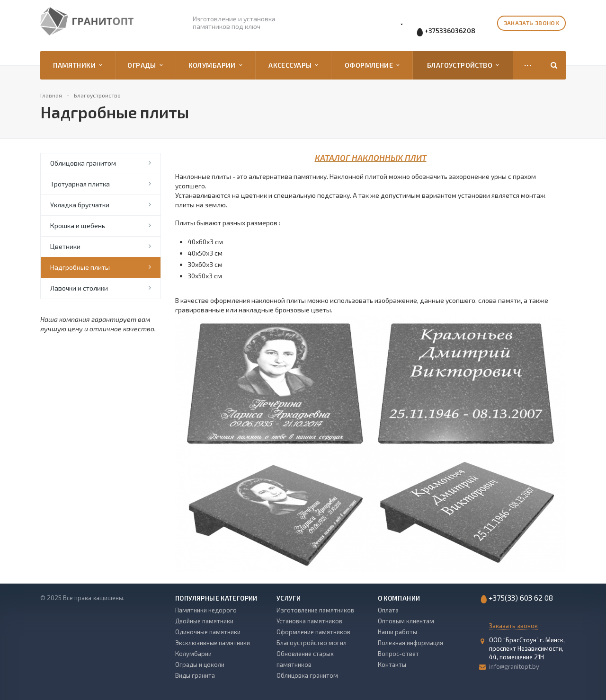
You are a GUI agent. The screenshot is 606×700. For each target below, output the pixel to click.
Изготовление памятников (315, 610)
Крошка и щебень (78, 226)
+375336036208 (450, 31)
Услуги (289, 598)
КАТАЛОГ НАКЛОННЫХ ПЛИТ (371, 158)
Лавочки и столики (79, 288)
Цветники (65, 246)
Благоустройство (463, 65)
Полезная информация (410, 643)
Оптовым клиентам (406, 621)
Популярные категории (216, 598)
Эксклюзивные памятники (213, 643)
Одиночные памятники (208, 632)
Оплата (388, 610)
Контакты (392, 665)
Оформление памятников (313, 632)
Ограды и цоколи (200, 665)
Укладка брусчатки (80, 205)
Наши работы (397, 632)
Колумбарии (215, 65)
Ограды (145, 65)
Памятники (77, 65)
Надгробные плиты (80, 267)
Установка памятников (309, 621)
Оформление (372, 65)
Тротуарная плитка (80, 184)
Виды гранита (195, 675)
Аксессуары (293, 65)
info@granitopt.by (514, 666)
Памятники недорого (206, 610)
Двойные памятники (204, 621)
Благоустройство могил (312, 643)
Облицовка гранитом (83, 163)
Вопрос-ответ (398, 654)
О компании (399, 598)
